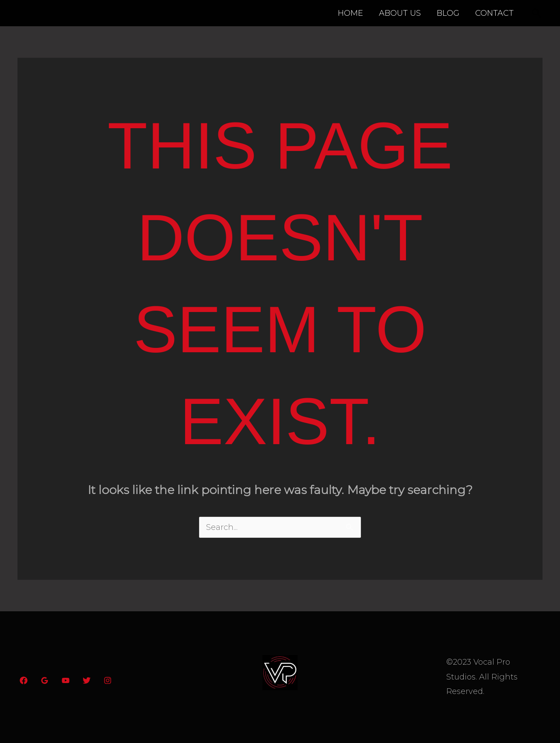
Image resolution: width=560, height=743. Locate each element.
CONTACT (494, 13)
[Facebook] (24, 680)
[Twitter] (87, 680)
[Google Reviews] (45, 680)
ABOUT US (400, 13)
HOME (350, 13)
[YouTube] (66, 680)
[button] (536, 13)
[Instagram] (108, 680)
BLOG (448, 13)
